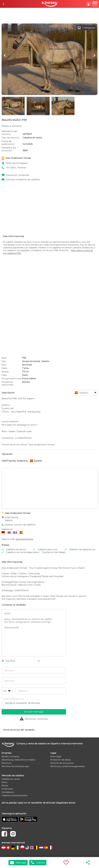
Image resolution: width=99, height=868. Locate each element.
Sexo (4, 365)
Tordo (25, 375)
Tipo (4, 361)
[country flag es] (46, 848)
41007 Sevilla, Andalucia (15, 461)
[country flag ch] (8, 848)
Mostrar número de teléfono (20, 525)
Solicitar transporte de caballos (23, 179)
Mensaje (18, 863)
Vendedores (8, 792)
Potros (5, 785)
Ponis (4, 782)
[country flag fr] (51, 848)
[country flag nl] (41, 848)
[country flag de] (13, 848)
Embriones (7, 789)
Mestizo (45, 361)
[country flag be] (37, 848)
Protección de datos (60, 760)
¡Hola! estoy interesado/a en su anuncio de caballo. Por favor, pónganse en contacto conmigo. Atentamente (34, 633)
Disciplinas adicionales (7, 383)
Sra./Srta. (8, 661)
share (88, 863)
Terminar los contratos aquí (15, 766)
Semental (27, 365)
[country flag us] (27, 848)
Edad (4, 368)
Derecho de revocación (62, 763)
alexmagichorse (24, 539)
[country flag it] (18, 848)
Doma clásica (29, 378)
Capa (4, 375)
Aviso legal (56, 756)
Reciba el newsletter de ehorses (21, 703)
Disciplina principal (12, 378)
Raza (4, 358)
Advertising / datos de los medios (18, 760)
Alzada (5, 372)
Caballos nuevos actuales (14, 795)
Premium (7, 763)
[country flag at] (4, 848)
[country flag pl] (22, 848)
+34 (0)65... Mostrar (16, 168)
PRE (24, 358)
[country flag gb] (32, 848)
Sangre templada (31, 361)
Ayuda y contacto (10, 756)
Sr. (37, 661)
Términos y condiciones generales (67, 766)
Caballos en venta (11, 779)
